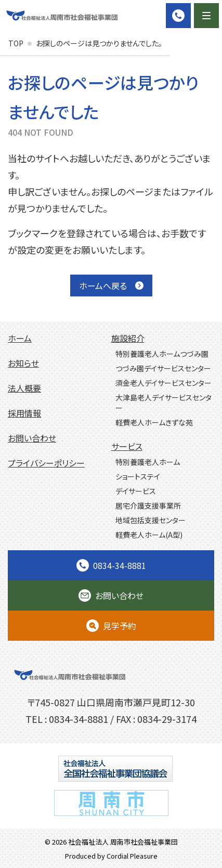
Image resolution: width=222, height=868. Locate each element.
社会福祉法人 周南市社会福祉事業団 (123, 842)
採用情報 (24, 413)
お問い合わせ (32, 438)
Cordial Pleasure (132, 856)
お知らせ (23, 363)
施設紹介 (128, 338)
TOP (16, 43)
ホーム (20, 338)
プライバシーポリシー (46, 463)
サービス (127, 446)
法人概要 (24, 388)
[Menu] (206, 16)
